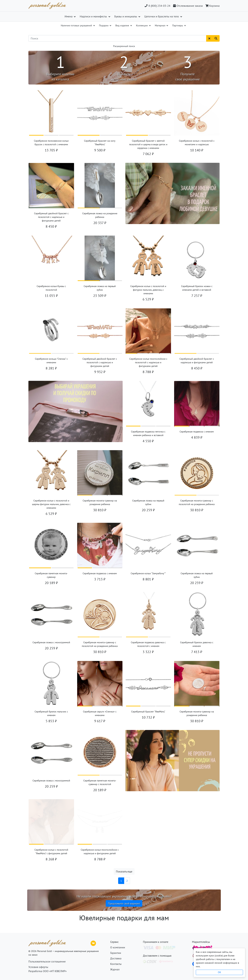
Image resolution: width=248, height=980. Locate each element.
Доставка (116, 958)
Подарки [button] (104, 25)
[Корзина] (212, 6)
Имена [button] (69, 16)
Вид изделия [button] (123, 25)
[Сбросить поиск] (209, 38)
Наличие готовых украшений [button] (77, 25)
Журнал (115, 969)
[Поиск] (117, 38)
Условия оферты (38, 967)
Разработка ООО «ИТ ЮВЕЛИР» (48, 971)
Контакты (116, 964)
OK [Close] (219, 972)
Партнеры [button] (178, 25)
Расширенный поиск (124, 46)
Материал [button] (160, 25)
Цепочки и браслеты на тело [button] (162, 16)
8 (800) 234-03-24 (157, 6)
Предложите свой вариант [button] (124, 903)
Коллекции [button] (142, 25)
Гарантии (116, 953)
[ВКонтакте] (93, 943)
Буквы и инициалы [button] (126, 16)
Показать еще (124, 871)
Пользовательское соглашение (47, 961)
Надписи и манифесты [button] (94, 16)
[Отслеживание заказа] (188, 6)
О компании (118, 947)
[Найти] (216, 38)
